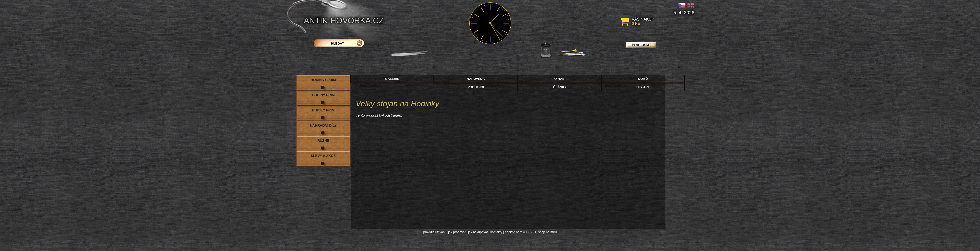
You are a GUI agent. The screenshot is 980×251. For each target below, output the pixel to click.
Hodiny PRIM (323, 95)
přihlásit (641, 45)
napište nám (514, 232)
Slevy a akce (323, 156)
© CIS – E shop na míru (540, 232)
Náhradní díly (323, 125)
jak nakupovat (478, 232)
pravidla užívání (435, 232)
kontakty (496, 232)
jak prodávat (457, 232)
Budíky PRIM (323, 110)
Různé (323, 141)
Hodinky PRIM (323, 80)
